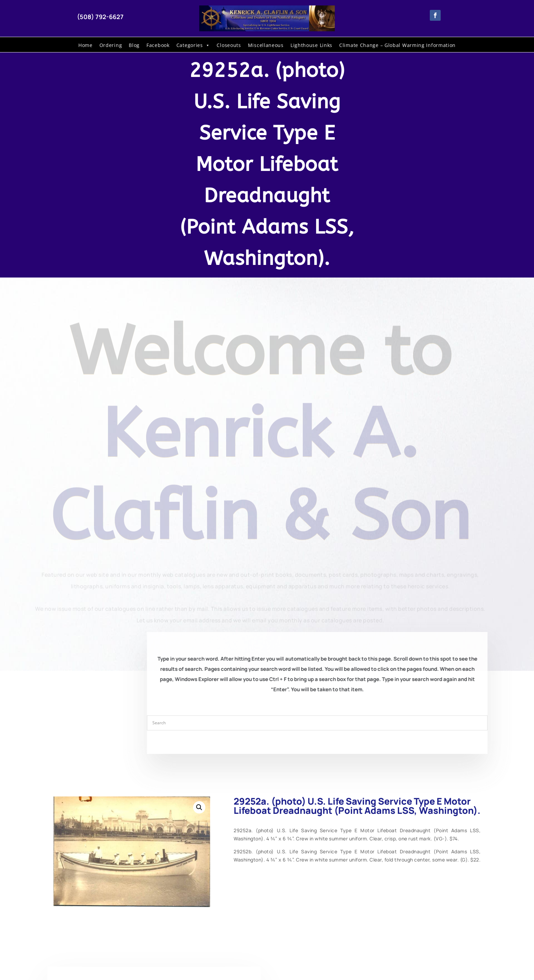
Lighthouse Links (311, 45)
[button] (199, 807)
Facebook (158, 45)
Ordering (111, 45)
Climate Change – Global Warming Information (397, 45)
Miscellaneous (266, 45)
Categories (193, 45)
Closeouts (229, 45)
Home (85, 45)
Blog (134, 45)
